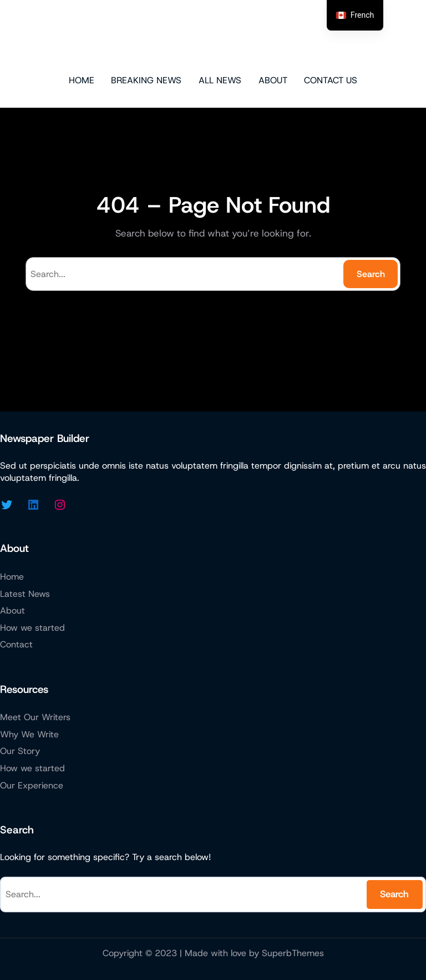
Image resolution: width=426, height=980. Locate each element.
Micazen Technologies (213, 36)
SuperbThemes (293, 953)
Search (371, 274)
